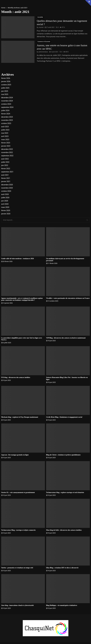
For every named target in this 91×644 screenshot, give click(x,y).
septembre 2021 (7, 172)
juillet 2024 (5, 110)
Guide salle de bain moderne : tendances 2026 (18, 259)
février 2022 (6, 169)
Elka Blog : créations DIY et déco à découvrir (62, 568)
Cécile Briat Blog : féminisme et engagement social (64, 417)
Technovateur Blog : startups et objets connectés (18, 530)
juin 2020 (5, 201)
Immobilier (40, 17)
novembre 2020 (7, 188)
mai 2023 (5, 133)
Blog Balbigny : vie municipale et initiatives (62, 605)
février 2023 (6, 143)
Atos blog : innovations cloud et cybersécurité (17, 605)
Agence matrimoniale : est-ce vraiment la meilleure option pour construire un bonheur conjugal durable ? (22, 299)
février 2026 (6, 78)
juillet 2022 (5, 162)
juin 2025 (5, 91)
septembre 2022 (7, 156)
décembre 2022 (7, 149)
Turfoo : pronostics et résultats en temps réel (17, 568)
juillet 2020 (5, 198)
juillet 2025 (5, 88)
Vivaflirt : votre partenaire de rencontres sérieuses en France (68, 298)
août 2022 (5, 159)
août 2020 (5, 194)
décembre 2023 (7, 117)
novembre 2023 (7, 120)
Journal (41, 27)
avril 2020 (5, 204)
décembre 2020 (7, 185)
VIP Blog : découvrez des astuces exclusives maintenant (66, 338)
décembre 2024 (7, 98)
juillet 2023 (5, 130)
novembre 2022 (7, 152)
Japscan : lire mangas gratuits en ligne (15, 455)
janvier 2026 (6, 81)
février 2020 (6, 210)
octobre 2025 (6, 85)
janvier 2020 (6, 214)
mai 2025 (5, 94)
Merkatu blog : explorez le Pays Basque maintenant (20, 417)
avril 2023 (5, 136)
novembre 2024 (7, 101)
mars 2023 (5, 140)
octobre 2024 (6, 104)
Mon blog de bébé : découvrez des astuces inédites (64, 530)
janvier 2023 (6, 146)
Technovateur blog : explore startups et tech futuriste (65, 492)
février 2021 (6, 178)
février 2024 (6, 114)
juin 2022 (5, 165)
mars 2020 (5, 207)
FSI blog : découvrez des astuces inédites (16, 377)
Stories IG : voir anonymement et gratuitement (18, 492)
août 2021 (5, 175)
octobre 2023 (6, 123)
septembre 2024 (7, 107)
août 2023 (5, 127)
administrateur (43, 52)
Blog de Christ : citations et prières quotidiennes (63, 455)
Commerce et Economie (44, 42)
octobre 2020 (6, 191)
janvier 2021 (6, 181)
